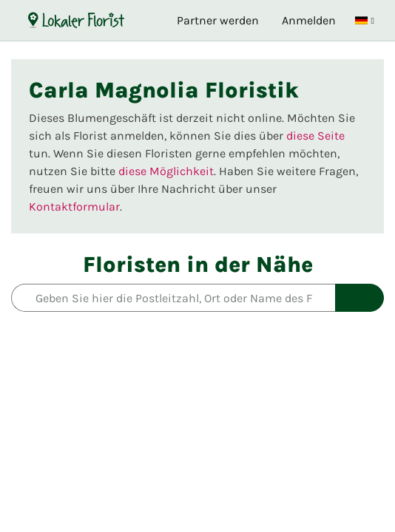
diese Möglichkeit (166, 171)
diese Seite (315, 136)
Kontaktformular (74, 207)
